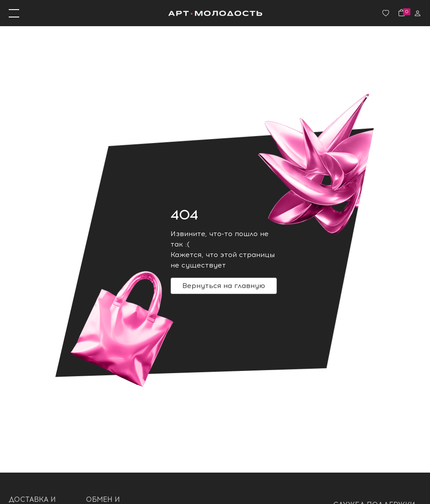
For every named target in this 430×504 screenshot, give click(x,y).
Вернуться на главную (224, 286)
